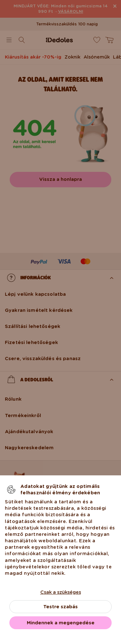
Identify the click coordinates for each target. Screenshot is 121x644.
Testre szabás (60, 607)
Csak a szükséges (61, 592)
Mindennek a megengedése (61, 623)
